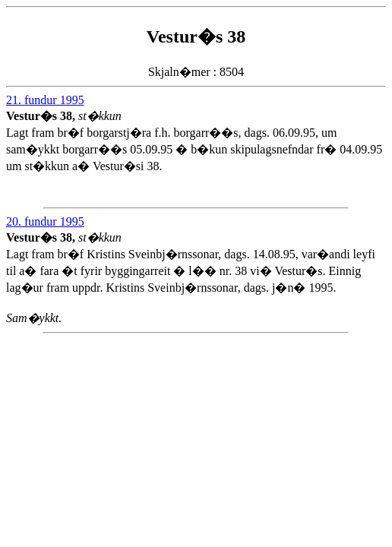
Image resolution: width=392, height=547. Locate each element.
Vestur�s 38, (42, 116)
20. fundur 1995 (45, 221)
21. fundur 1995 (45, 100)
